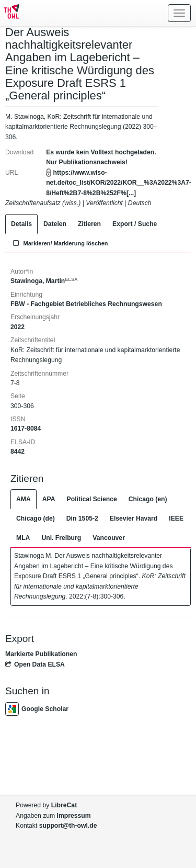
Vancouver (109, 538)
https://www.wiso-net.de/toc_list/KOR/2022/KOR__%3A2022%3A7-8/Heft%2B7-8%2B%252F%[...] (119, 183)
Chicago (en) (148, 499)
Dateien (55, 224)
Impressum (74, 816)
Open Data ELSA (35, 664)
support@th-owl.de (68, 826)
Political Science (92, 499)
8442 (18, 452)
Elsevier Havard (134, 518)
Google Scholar (37, 709)
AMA (24, 499)
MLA (23, 538)
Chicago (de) (36, 518)
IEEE (176, 518)
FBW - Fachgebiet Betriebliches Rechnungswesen (86, 304)
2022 (18, 327)
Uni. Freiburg (61, 538)
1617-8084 (26, 429)
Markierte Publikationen (41, 654)
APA (49, 499)
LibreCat (64, 805)
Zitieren (89, 224)
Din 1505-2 (82, 518)
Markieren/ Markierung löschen (60, 243)
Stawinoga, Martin (44, 281)
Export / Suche (135, 224)
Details (21, 224)
